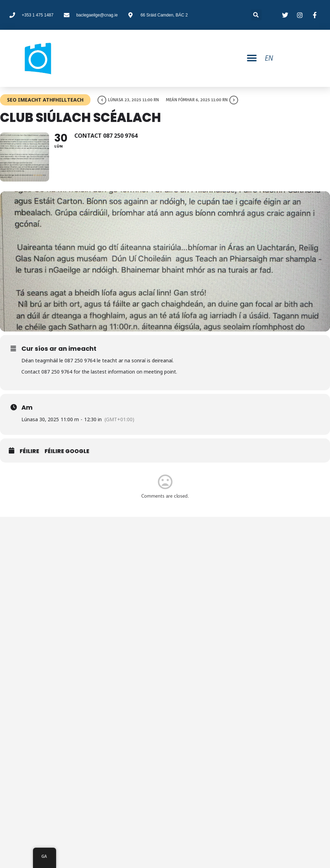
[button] (252, 58)
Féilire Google (67, 451)
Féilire (29, 451)
